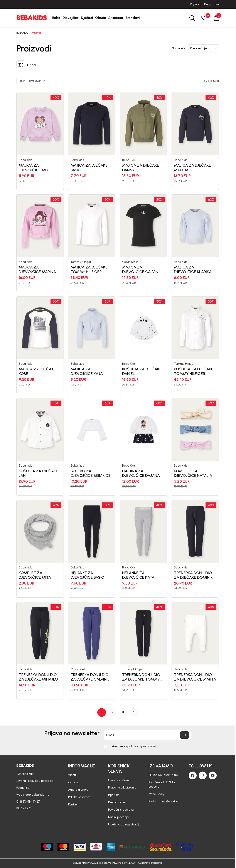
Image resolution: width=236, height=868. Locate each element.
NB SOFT (132, 863)
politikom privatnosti (142, 746)
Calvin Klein (130, 262)
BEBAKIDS (22, 33)
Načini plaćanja (118, 817)
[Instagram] (203, 775)
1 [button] (102, 712)
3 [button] (123, 712)
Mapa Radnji (157, 794)
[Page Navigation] (118, 712)
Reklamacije (117, 802)
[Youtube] (213, 775)
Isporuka (114, 795)
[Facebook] (193, 775)
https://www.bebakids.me (97, 863)
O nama (74, 782)
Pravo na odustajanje (122, 788)
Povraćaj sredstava (121, 810)
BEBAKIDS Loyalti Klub (163, 775)
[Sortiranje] (203, 49)
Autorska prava (78, 790)
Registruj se (212, 4)
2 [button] (112, 712)
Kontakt (73, 804)
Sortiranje (179, 48)
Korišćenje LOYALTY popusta (162, 784)
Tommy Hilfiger (81, 262)
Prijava (194, 4)
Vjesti (72, 775)
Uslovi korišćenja (119, 780)
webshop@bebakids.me (33, 795)
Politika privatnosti (80, 797)
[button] (216, 18)
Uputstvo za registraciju (124, 824)
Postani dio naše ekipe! (164, 801)
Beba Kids (25, 160)
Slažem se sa (133, 746)
